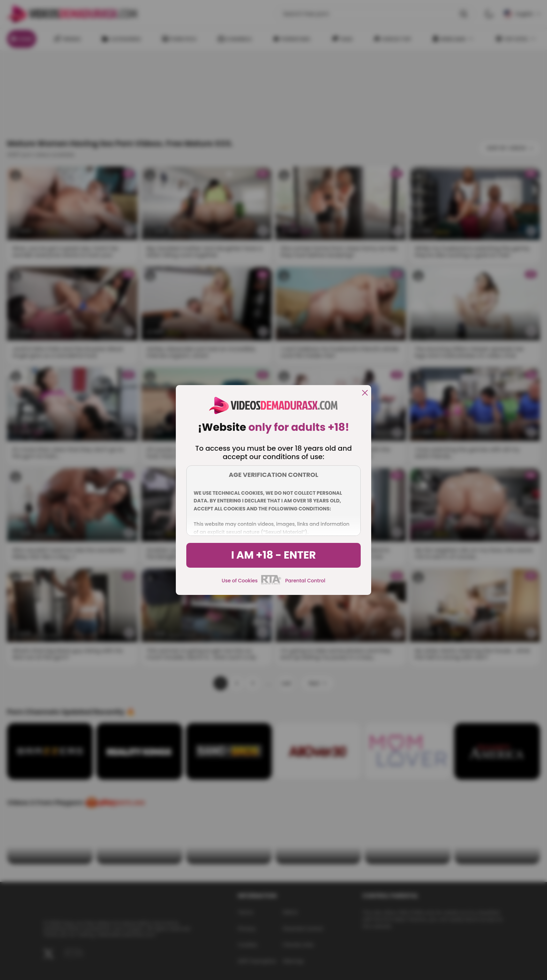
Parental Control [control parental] (305, 581)
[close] (365, 393)
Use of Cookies (240, 581)
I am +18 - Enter (273, 555)
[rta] (271, 583)
